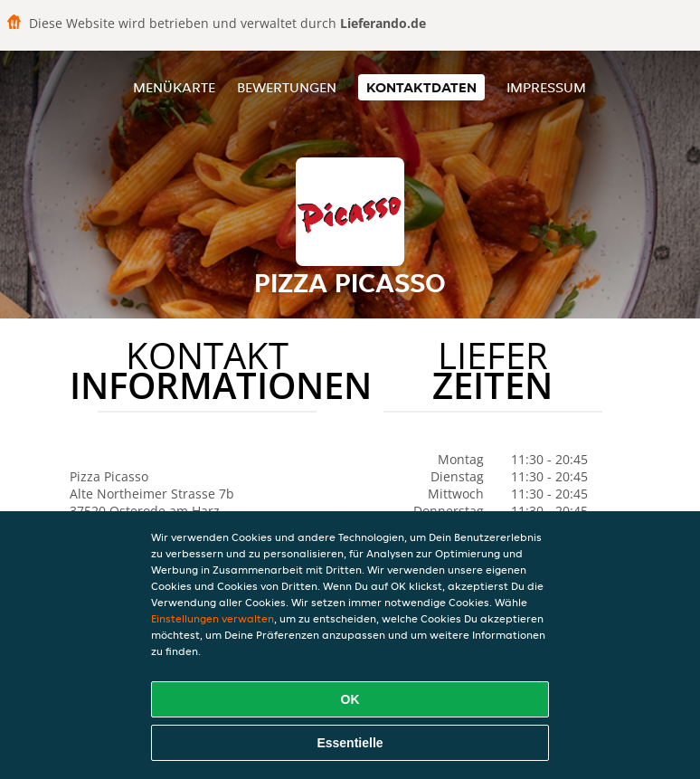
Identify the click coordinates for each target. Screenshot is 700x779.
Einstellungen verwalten (213, 618)
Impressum (546, 87)
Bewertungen (287, 87)
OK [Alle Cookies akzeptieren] (350, 699)
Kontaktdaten (421, 87)
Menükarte (174, 87)
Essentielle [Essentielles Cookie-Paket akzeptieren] (350, 743)
